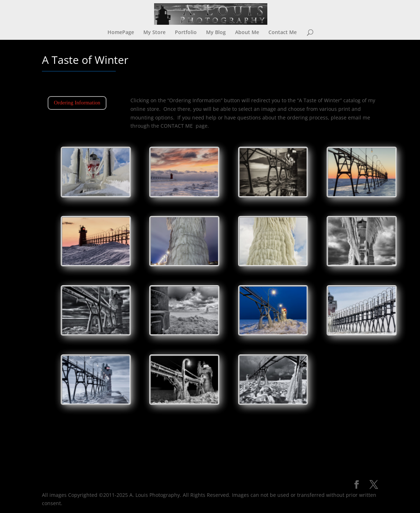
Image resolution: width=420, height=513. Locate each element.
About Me (247, 33)
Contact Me (283, 33)
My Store (154, 33)
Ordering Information (77, 103)
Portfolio (186, 33)
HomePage (121, 33)
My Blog (216, 33)
